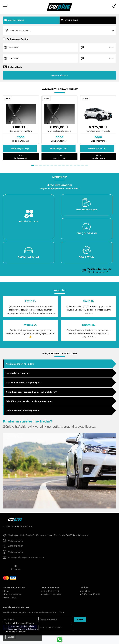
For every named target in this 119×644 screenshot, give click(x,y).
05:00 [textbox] (111, 47)
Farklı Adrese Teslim (17, 39)
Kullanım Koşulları (52, 595)
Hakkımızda (10, 598)
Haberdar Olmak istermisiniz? (100, 271)
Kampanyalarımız (13, 595)
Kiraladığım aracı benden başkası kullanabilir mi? (31, 393)
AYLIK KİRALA (72, 20)
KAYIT (80, 620)
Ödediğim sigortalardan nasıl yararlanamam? (29, 402)
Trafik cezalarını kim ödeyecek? (22, 412)
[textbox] (61, 31)
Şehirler (84, 588)
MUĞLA (86, 592)
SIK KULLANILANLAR (14, 588)
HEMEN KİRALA (60, 75)
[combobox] (61, 31)
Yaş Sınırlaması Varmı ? (17, 374)
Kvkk (7, 592)
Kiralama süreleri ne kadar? (20, 365)
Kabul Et (10, 637)
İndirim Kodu (15, 67)
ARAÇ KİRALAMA (50, 588)
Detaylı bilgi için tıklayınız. (16, 632)
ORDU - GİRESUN (91, 595)
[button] (33, 165)
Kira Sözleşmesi (51, 592)
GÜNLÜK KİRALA (16, 20)
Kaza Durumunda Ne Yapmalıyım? (23, 383)
